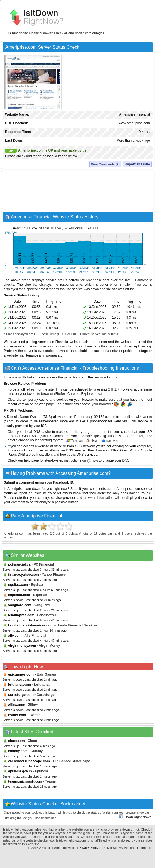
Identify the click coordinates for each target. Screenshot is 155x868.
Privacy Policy (88, 848)
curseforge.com (21, 695)
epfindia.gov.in (20, 771)
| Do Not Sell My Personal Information (127, 848)
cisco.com (16, 741)
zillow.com (17, 705)
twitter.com (17, 715)
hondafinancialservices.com (31, 625)
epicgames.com (21, 674)
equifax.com (18, 585)
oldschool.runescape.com (29, 761)
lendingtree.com (21, 615)
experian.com (19, 595)
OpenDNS (128, 450)
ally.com (15, 635)
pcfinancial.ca (19, 564)
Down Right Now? (135, 817)
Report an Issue (137, 164)
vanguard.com (20, 605)
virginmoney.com (22, 646)
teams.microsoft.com (25, 781)
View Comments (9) (105, 164)
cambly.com (18, 751)
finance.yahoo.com (24, 575)
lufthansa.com (20, 685)
